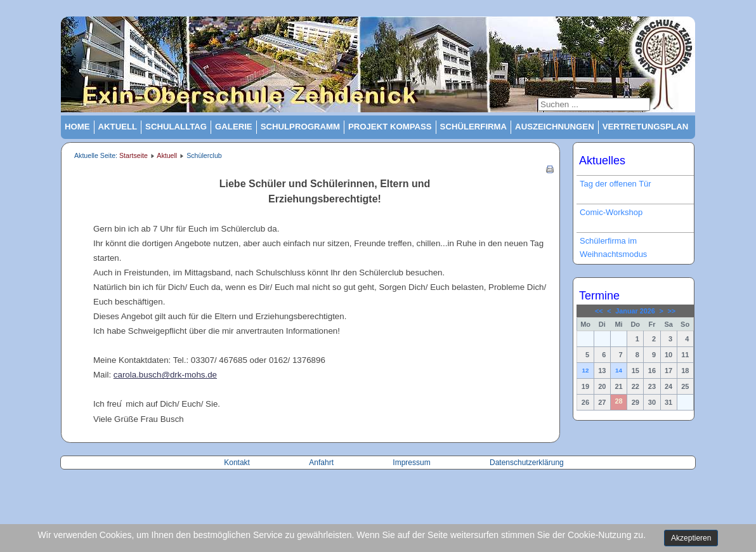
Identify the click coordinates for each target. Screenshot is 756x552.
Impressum (411, 463)
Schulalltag (176, 127)
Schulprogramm (300, 127)
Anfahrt (322, 463)
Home (77, 127)
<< (599, 311)
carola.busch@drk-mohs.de (165, 375)
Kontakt (238, 463)
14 (619, 370)
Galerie (234, 127)
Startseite (134, 155)
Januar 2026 (635, 311)
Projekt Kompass (390, 127)
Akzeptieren (691, 538)
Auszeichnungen (555, 127)
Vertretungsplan (646, 127)
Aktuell (118, 127)
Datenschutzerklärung (527, 463)
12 (585, 370)
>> (671, 311)
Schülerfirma (474, 127)
